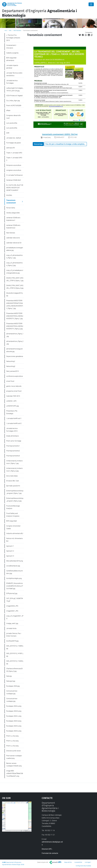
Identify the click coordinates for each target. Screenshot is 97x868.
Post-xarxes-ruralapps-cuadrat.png (14, 757)
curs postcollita (12, 123)
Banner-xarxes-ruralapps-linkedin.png (14, 765)
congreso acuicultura (14, 170)
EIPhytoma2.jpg (12, 593)
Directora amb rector (14, 751)
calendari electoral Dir (14, 243)
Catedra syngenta (12, 53)
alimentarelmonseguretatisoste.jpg (14, 350)
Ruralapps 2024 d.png (14, 721)
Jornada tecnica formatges (12, 82)
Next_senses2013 (12, 371)
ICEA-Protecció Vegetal (14, 96)
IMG (10, 30)
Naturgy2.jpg (11, 681)
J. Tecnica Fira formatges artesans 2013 (13, 38)
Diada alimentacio (13, 436)
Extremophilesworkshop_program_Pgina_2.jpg (15, 500)
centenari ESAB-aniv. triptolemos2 (13, 227)
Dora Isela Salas (12, 476)
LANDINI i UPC (11, 401)
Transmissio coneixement (11, 202)
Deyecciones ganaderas (15, 356)
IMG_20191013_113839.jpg (15, 647)
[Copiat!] (92, 35)
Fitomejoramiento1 (13, 446)
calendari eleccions (13, 238)
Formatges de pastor (14, 143)
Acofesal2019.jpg (12, 641)
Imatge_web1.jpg (12, 623)
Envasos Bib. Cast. (13, 481)
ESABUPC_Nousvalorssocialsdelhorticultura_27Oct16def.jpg (15, 586)
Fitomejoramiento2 (13, 451)
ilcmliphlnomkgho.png (14, 578)
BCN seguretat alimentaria (11, 59)
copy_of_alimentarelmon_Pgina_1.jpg (14, 257)
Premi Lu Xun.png (12, 736)
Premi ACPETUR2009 (14, 106)
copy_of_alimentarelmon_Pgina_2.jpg (14, 264)
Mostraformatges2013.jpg (15, 294)
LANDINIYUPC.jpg (13, 406)
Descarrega (38, 144)
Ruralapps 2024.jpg (13, 686)
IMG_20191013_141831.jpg (15, 655)
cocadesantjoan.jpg (13, 566)
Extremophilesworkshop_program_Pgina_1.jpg (15, 492)
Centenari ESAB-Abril (14, 180)
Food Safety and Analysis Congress (13, 515)
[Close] (91, 4)
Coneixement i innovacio (11, 47)
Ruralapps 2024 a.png (14, 706)
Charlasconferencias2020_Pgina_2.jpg (14, 670)
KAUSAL (9, 195)
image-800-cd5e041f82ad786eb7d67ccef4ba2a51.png (15, 773)
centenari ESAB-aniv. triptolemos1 (13, 219)
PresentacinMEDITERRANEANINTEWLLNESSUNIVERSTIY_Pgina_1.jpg (15, 316)
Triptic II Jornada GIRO (14, 153)
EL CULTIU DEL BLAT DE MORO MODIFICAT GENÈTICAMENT (15, 188)
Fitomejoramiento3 (13, 456)
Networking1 (11, 361)
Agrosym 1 (10, 546)
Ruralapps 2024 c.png (14, 716)
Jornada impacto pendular (12, 67)
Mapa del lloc (68, 862)
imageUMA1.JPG (12, 611)
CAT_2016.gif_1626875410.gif (15, 600)
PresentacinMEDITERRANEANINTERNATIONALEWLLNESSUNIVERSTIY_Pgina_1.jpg (15, 304)
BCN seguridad (11, 521)
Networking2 (11, 366)
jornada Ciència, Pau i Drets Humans (14, 635)
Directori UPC (47, 849)
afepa (8, 110)
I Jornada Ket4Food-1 (14, 418)
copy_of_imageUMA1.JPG (15, 617)
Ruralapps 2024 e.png (14, 726)
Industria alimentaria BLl (15, 533)
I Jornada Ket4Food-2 (14, 423)
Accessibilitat (78, 862)
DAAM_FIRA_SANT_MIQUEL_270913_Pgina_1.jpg (15, 279)
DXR (8, 133)
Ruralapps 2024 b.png (14, 711)
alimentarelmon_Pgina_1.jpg (15, 335)
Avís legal (88, 862)
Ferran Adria (11, 208)
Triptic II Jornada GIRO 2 (14, 159)
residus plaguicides (13, 213)
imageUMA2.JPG (12, 606)
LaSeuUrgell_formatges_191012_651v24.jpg (15, 89)
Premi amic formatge (14, 441)
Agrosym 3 (10, 556)
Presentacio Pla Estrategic (12, 412)
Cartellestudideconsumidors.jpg (15, 572)
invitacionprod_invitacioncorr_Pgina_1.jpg (14, 462)
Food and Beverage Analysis (13, 507)
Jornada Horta (11, 628)
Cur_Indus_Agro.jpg (13, 101)
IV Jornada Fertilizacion (15, 175)
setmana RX (11, 148)
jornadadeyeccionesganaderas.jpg (15, 249)
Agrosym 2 (10, 551)
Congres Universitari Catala (13, 527)
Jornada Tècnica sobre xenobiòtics (14, 74)
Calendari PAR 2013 (13, 396)
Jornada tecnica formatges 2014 (12, 430)
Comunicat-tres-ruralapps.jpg (12, 692)
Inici (6, 30)
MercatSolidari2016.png (15, 561)
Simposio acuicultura (14, 165)
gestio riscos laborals (14, 386)
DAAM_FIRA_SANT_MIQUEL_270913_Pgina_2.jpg (15, 287)
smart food (10, 381)
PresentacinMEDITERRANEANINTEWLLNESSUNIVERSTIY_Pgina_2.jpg (15, 326)
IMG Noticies (17, 30)
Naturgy (9, 676)
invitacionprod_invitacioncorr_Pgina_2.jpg (14, 470)
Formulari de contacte (50, 853)
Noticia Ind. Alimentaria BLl (14, 540)
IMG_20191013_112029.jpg (15, 662)
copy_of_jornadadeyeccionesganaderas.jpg (15, 272)
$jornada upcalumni (13, 486)
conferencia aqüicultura (15, 376)
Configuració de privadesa (83, 866)
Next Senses (11, 233)
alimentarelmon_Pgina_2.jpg (15, 343)
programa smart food (14, 391)
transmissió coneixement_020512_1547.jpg (60, 134)
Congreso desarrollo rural (13, 117)
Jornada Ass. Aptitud (14, 138)
